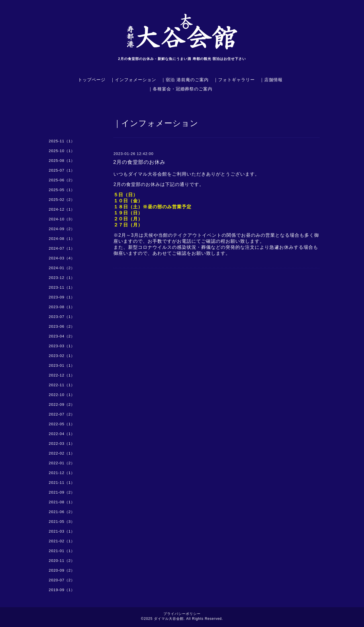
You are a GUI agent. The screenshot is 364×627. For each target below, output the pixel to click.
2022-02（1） (62, 453)
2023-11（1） (62, 287)
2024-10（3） (62, 219)
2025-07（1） (62, 170)
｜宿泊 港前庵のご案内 (185, 80)
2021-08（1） (62, 502)
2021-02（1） (62, 541)
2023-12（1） (62, 278)
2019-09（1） (62, 590)
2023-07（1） (62, 317)
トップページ (92, 80)
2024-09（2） (62, 229)
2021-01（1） (62, 551)
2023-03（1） (62, 346)
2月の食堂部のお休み (139, 162)
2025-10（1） (62, 151)
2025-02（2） (62, 200)
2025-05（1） (62, 190)
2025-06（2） (62, 180)
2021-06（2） (62, 512)
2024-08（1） (62, 239)
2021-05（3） (62, 522)
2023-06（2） (62, 326)
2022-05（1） (62, 424)
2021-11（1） (62, 483)
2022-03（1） (62, 443)
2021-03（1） (62, 531)
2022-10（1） (62, 395)
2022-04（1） (62, 434)
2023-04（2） (62, 336)
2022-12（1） (62, 375)
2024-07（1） (62, 248)
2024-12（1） (62, 209)
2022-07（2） (62, 414)
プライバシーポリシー (182, 614)
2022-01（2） (62, 463)
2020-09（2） (62, 570)
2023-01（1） (62, 365)
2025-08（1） (62, 161)
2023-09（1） (62, 297)
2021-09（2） (62, 492)
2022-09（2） (62, 404)
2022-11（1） (62, 385)
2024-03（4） (62, 258)
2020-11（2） (62, 561)
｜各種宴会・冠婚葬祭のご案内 (180, 89)
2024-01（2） (62, 268)
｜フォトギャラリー (234, 80)
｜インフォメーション (133, 80)
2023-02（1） (62, 356)
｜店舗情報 (271, 80)
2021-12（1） (62, 473)
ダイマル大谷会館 (169, 619)
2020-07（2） (62, 580)
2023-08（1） (62, 307)
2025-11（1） (62, 141)
